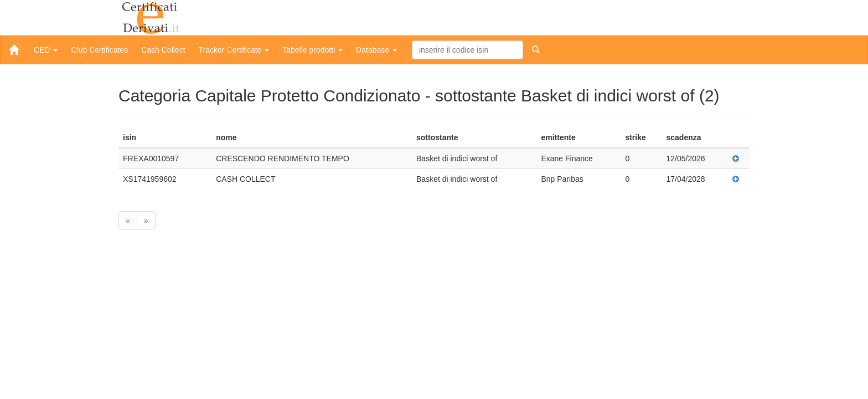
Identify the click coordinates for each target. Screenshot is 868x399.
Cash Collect (163, 50)
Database (376, 50)
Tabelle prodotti (312, 50)
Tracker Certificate (234, 50)
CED (46, 50)
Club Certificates (99, 50)
